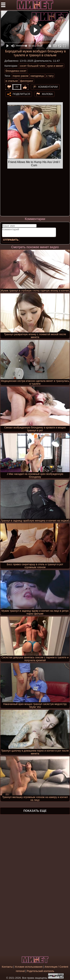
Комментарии (48, 87)
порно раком (21, 76)
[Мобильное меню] (3, 5)
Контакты (7, 967)
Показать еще (35, 811)
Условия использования (29, 967)
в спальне (12, 81)
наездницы (37, 76)
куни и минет (55, 66)
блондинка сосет (16, 71)
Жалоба (47, 94)
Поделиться (21, 94)
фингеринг (27, 81)
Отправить (11, 240)
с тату (50, 76)
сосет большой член (32, 66)
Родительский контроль (41, 971)
